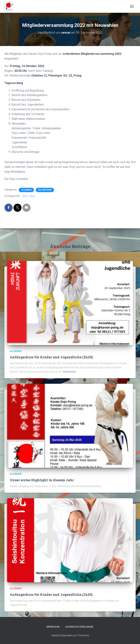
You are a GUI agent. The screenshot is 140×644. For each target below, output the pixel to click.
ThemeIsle (83, 635)
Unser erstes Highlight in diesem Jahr (42, 480)
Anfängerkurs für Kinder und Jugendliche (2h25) (51, 357)
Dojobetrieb (45, 190)
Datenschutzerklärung (79, 627)
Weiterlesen (69, 372)
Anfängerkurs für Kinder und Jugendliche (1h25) (51, 595)
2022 (25, 196)
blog (32, 196)
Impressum (53, 627)
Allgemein (26, 190)
